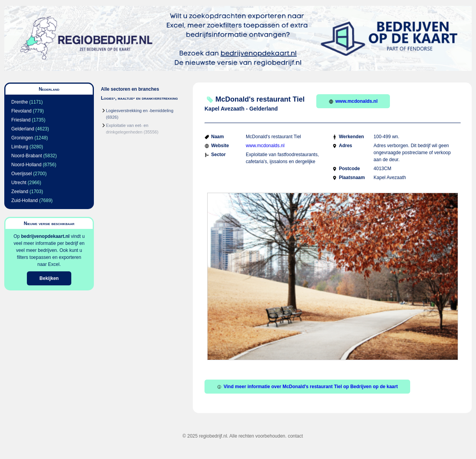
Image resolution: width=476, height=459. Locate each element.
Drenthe (20, 102)
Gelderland (23, 129)
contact (295, 436)
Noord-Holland (26, 165)
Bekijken (49, 278)
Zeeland (20, 192)
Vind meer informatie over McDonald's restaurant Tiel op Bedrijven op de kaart (307, 387)
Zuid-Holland (25, 200)
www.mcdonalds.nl (353, 101)
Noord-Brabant (27, 156)
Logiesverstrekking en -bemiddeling (140, 111)
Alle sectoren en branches (130, 89)
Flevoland (21, 111)
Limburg (20, 147)
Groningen (22, 138)
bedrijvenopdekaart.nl (45, 236)
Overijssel (22, 174)
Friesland (21, 120)
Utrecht (19, 183)
